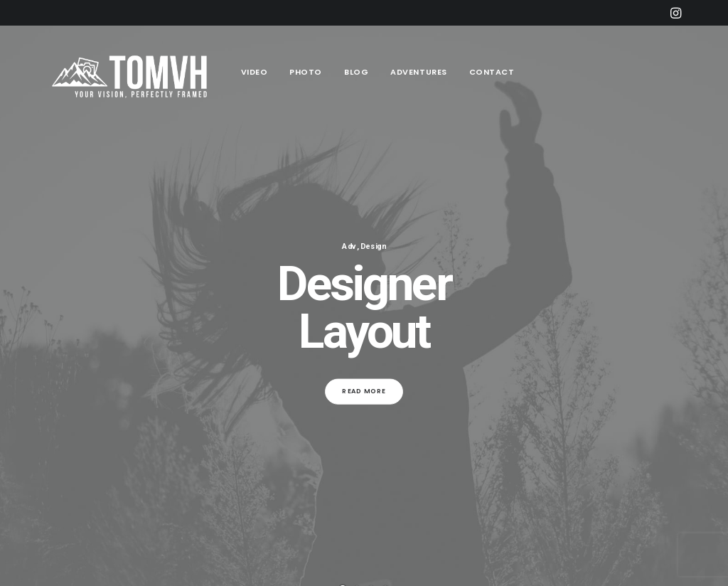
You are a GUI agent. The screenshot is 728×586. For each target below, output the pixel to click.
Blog (356, 72)
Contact (492, 72)
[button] (676, 13)
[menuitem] (676, 13)
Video (255, 72)
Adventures (419, 72)
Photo (306, 72)
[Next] (695, 319)
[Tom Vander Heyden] (133, 72)
